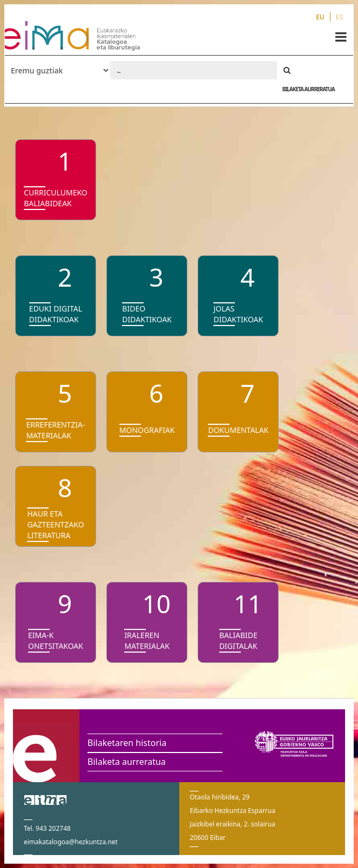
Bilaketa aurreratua (127, 762)
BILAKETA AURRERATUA (309, 89)
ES (339, 17)
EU (320, 17)
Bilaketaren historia (127, 743)
